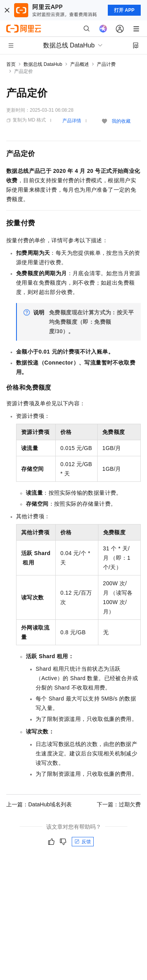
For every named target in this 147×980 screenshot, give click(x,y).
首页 (11, 64)
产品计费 (106, 64)
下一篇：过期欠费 (119, 804)
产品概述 (80, 64)
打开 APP (124, 10)
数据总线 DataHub (43, 64)
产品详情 (72, 121)
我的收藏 (121, 121)
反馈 (83, 842)
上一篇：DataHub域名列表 (39, 804)
